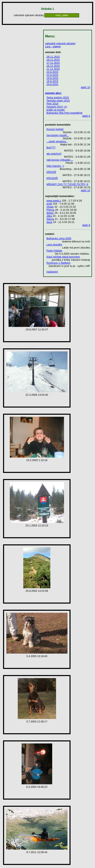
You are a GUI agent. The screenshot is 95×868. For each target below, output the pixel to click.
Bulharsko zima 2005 (59, 238)
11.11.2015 (53, 69)
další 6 (86, 116)
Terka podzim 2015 (58, 97)
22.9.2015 (52, 75)
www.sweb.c (54, 201)
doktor (50, 213)
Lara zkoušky (54, 245)
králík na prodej (56, 110)
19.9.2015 (52, 78)
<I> (65, 107)
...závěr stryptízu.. (57, 141)
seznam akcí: (53, 93)
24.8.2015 (52, 84)
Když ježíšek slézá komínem (63, 257)
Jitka (49, 216)
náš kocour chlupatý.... (60, 160)
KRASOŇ (52, 178)
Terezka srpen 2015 (58, 101)
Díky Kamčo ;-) (55, 166)
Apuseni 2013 (55, 107)
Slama (50, 219)
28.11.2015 (53, 57)
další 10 (86, 87)
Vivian (50, 207)
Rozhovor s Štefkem (58, 263)
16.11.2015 (53, 66)
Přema (50, 210)
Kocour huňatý (55, 129)
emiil (49, 204)
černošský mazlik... (58, 135)
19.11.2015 (53, 60)
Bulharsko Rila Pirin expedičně (64, 113)
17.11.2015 (53, 63)
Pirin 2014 (52, 104)
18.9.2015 (52, 81)
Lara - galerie (53, 46)
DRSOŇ (51, 172)
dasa (49, 222)
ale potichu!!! (54, 154)
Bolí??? (51, 148)
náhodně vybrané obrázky (60, 43)
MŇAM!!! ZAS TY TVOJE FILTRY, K (67, 184)
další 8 (86, 225)
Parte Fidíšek (54, 251)
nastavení (52, 272)
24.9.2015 (52, 72)
